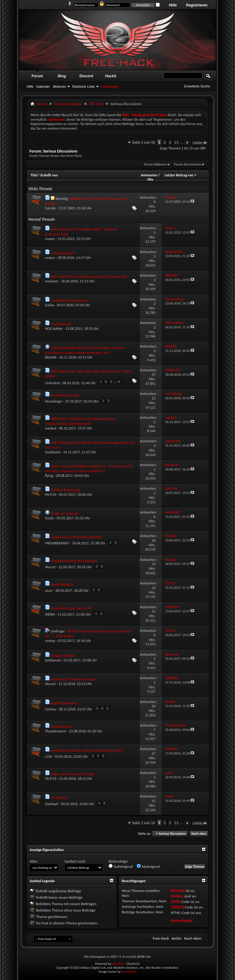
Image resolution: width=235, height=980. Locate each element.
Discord (86, 76)
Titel (34, 175)
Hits (150, 179)
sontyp (50, 641)
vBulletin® (119, 964)
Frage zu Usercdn (65, 513)
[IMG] (176, 902)
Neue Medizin (62, 584)
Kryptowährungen (65, 395)
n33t (48, 757)
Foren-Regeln (182, 921)
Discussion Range (68, 104)
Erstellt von (49, 175)
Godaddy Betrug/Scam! (70, 300)
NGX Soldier (54, 329)
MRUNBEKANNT (57, 543)
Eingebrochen (62, 726)
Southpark (53, 452)
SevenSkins (129, 972)
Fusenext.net (61, 324)
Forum (37, 76)
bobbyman (53, 660)
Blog (62, 76)
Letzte (200, 143)
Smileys (177, 896)
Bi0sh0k (51, 357)
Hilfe (173, 5)
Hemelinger (54, 401)
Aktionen (60, 87)
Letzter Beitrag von (181, 175)
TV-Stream (59, 798)
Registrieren (197, 5)
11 (176, 142)
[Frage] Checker (63, 656)
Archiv (176, 938)
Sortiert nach (75, 861)
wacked (51, 428)
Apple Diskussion (64, 703)
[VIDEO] (177, 907)
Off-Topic (96, 104)
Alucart (50, 567)
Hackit (111, 76)
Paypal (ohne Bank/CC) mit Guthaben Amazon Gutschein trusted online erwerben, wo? (85, 350)
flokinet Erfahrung (65, 490)
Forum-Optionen (155, 164)
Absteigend (148, 866)
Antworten (149, 175)
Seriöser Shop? (63, 253)
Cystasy (50, 709)
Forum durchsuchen (188, 164)
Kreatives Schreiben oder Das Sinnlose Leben (87, 750)
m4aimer (52, 281)
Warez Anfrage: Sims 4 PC (71, 608)
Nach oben (199, 834)
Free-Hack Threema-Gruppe (73, 679)
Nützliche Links (84, 87)
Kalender (43, 87)
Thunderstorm (56, 731)
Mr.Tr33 (51, 495)
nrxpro (50, 239)
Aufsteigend (121, 866)
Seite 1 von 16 (144, 142)
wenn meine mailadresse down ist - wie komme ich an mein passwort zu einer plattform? (89, 468)
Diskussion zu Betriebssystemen (76, 537)
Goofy (49, 518)
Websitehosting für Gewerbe (74, 561)
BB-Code (178, 891)
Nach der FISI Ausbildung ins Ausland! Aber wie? (90, 276)
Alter (34, 861)
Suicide (50, 208)
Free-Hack (161, 938)
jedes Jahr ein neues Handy (73, 774)
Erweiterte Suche (197, 86)
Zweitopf (52, 804)
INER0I (50, 614)
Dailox (50, 305)
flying (49, 476)
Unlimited (52, 383)
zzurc (49, 591)
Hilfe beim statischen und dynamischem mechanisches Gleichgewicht (80, 421)
